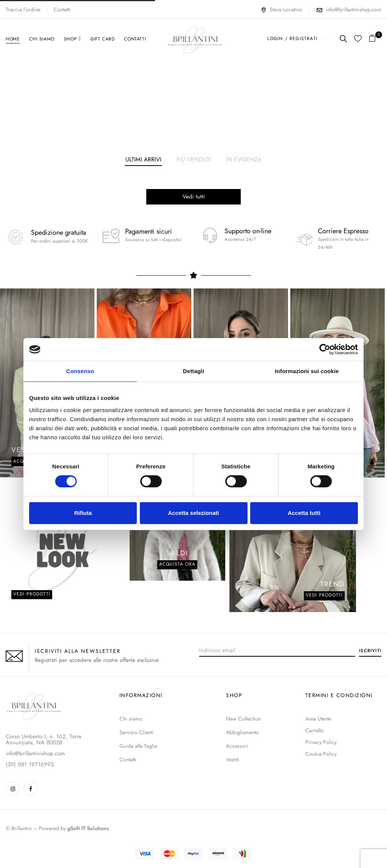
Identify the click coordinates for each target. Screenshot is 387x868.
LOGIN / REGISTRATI (292, 39)
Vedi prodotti (32, 595)
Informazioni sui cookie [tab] (307, 371)
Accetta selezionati (193, 513)
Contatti (62, 9)
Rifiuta (83, 513)
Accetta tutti (304, 513)
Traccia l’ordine (23, 9)
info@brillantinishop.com (354, 9)
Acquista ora (177, 565)
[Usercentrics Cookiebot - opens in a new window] (325, 349)
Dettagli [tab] (193, 371)
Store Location (281, 9)
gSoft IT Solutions (88, 829)
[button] (375, 39)
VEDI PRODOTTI (324, 596)
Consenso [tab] (80, 371)
